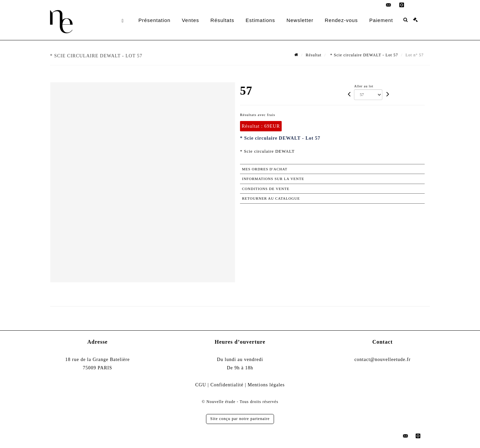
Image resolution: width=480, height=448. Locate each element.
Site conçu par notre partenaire (240, 419)
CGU (201, 385)
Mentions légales (266, 385)
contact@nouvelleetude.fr (382, 359)
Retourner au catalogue (271, 198)
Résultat (313, 55)
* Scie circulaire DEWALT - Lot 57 (364, 55)
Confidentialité (227, 385)
